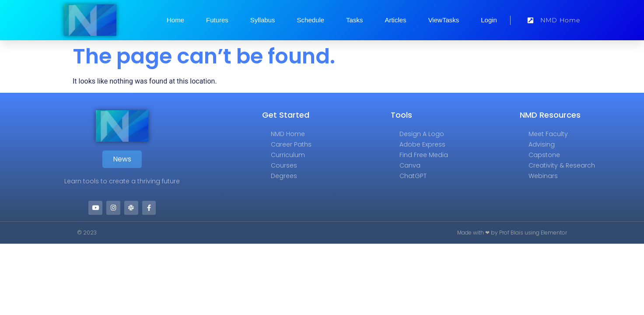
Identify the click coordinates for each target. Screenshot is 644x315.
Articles (395, 20)
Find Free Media (424, 155)
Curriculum (288, 155)
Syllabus (263, 20)
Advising (542, 144)
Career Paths (291, 144)
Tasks (354, 20)
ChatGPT (413, 176)
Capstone (544, 155)
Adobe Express (422, 144)
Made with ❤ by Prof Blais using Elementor (512, 233)
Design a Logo (422, 134)
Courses (284, 165)
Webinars (543, 176)
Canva (410, 165)
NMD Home (288, 134)
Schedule (311, 20)
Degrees (284, 176)
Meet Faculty (548, 134)
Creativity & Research (562, 165)
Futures (217, 20)
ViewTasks (444, 20)
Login (489, 20)
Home (175, 20)
